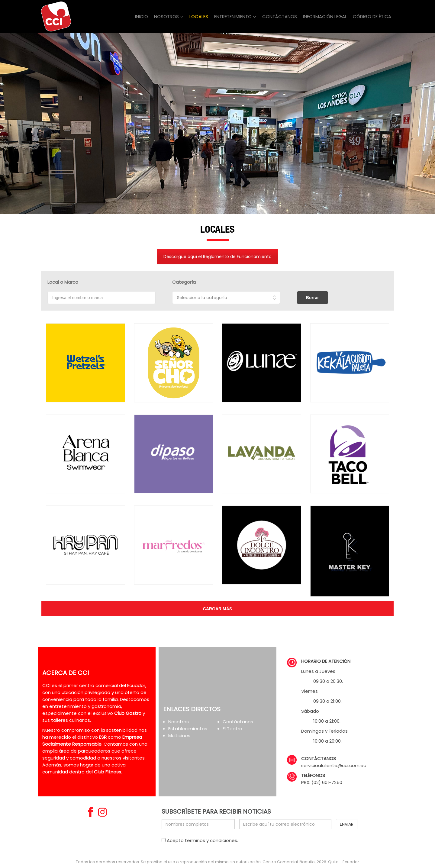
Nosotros (179, 722)
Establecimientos (188, 729)
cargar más (217, 609)
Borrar (313, 298)
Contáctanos (238, 722)
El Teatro (232, 729)
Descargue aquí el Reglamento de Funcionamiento (217, 257)
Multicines (179, 736)
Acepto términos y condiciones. (200, 840)
